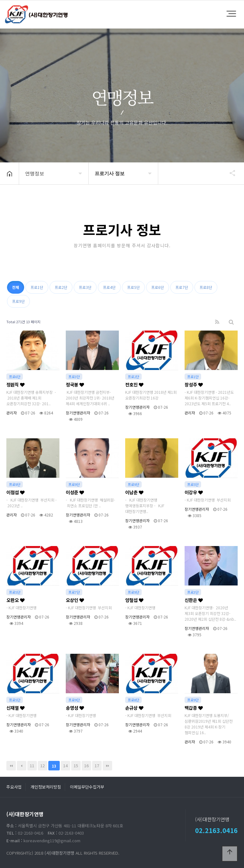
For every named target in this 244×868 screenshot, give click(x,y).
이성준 (75, 492)
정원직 (15, 384)
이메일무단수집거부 (87, 787)
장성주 (194, 384)
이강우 (194, 492)
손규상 (134, 708)
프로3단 (85, 287)
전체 (16, 287)
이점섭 (15, 492)
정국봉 (75, 384)
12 (43, 765)
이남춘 (134, 492)
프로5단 (133, 287)
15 (76, 765)
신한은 (194, 600)
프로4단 (109, 287)
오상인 (75, 600)
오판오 (15, 600)
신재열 (15, 708)
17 (97, 765)
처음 (11, 766)
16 (86, 765)
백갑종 (194, 708)
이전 (22, 766)
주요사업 (14, 787)
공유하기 (229, 173)
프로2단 (61, 287)
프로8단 (206, 287)
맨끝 (107, 766)
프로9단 (18, 301)
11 (32, 765)
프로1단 (37, 287)
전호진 (134, 384)
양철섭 (134, 600)
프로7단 (182, 287)
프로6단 (158, 287)
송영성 (75, 708)
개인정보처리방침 (46, 787)
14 (65, 765)
